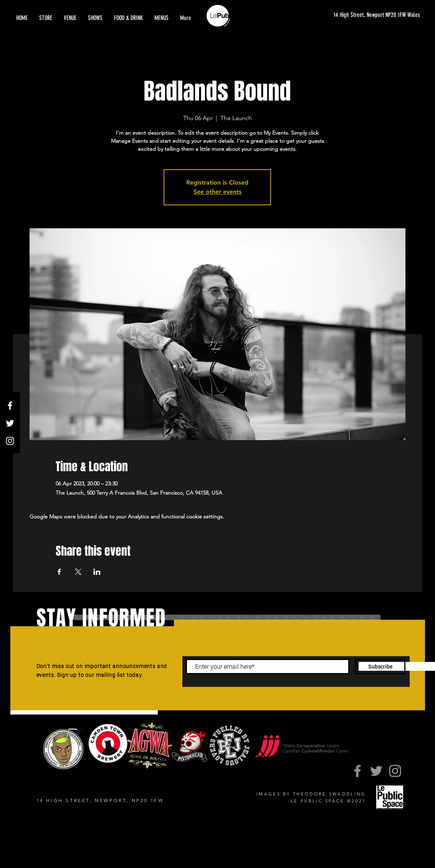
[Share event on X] (78, 572)
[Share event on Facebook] (59, 572)
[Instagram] (10, 441)
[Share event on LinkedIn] (97, 572)
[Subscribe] (380, 667)
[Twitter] (10, 423)
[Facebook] (10, 406)
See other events (217, 192)
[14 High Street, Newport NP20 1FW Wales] (369, 15)
